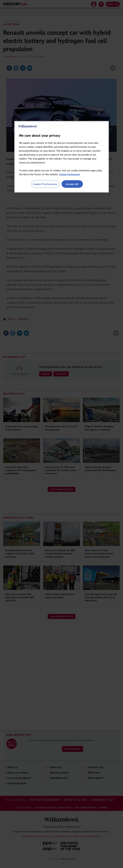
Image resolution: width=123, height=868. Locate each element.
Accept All (72, 184)
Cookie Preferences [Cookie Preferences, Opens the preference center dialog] (45, 184)
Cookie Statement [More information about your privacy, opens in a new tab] (70, 174)
